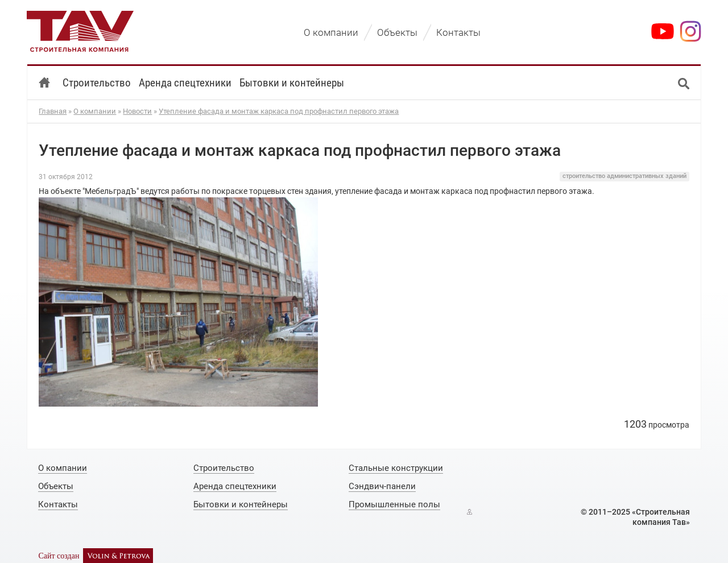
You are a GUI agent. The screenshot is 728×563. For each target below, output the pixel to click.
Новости (137, 111)
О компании (95, 111)
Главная (53, 111)
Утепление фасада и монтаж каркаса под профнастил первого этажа (279, 111)
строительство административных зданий (624, 176)
